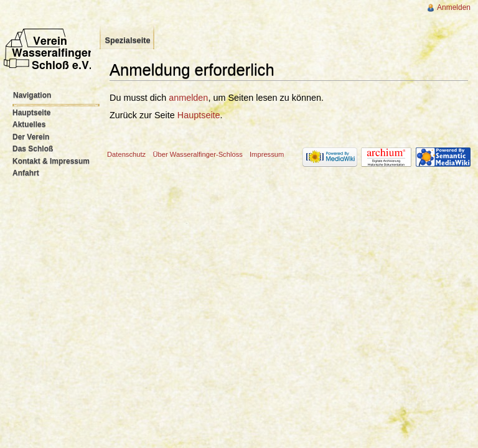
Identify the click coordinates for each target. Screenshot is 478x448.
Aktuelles (29, 124)
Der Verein (31, 137)
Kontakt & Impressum (51, 161)
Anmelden (454, 7)
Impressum (267, 154)
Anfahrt (26, 173)
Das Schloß (33, 149)
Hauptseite (199, 115)
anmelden (188, 98)
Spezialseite (127, 40)
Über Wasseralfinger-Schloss (197, 154)
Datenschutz (126, 154)
